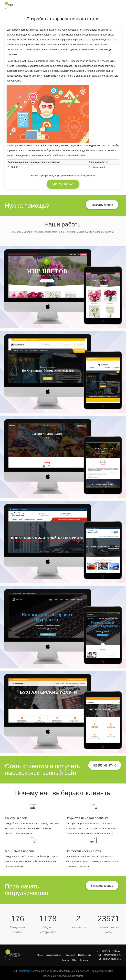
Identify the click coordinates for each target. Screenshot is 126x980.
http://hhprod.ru (110, 959)
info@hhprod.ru (110, 955)
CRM (74, 960)
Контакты (84, 960)
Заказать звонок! (102, 205)
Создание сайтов (54, 955)
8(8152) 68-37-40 (63, 184)
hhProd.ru (27, 971)
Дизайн (65, 960)
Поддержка (70, 955)
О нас (40, 955)
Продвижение (85, 955)
